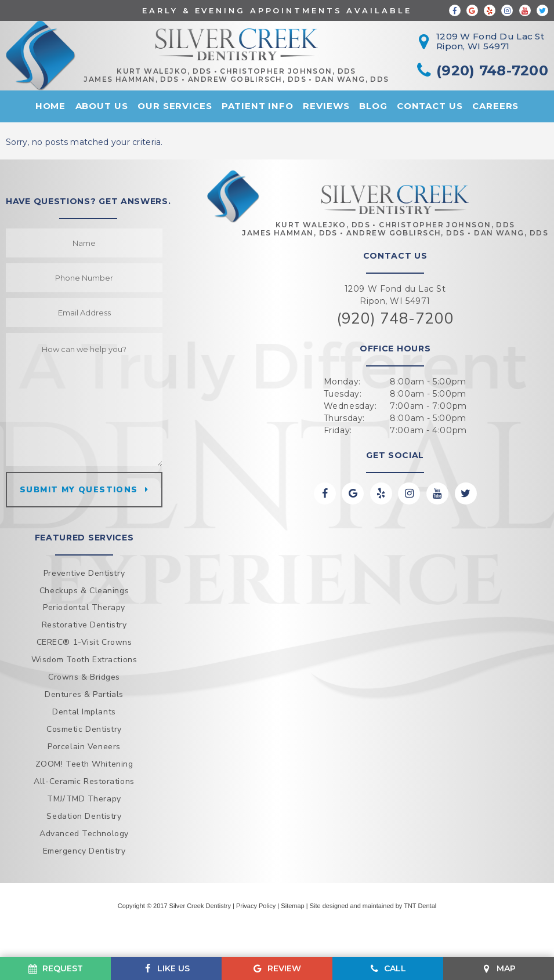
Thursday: (344, 418)
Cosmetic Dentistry (84, 729)
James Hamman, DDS (131, 79)
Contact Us (430, 106)
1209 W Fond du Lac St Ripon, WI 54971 (395, 295)
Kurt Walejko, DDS (164, 71)
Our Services (175, 106)
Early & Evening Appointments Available (277, 10)
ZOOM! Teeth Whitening (84, 764)
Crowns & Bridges (84, 677)
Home (51, 106)
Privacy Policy (256, 906)
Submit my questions (79, 490)
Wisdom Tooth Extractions (84, 660)
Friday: (338, 430)
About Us (102, 106)
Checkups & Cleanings (84, 591)
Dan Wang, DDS (352, 79)
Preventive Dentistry (84, 573)
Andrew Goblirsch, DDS (247, 79)
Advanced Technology (84, 834)
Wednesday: (350, 406)
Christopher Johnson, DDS (288, 71)
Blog (373, 106)
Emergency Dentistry (84, 851)
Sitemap (292, 906)
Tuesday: (343, 394)
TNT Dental (420, 906)
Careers (495, 106)
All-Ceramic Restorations (84, 781)
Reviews (326, 106)
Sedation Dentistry (84, 816)
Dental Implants (84, 712)
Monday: (342, 382)
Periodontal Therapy (84, 607)
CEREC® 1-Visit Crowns (84, 642)
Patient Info (258, 106)
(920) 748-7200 (395, 319)
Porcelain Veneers (84, 747)
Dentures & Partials (84, 694)
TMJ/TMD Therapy (84, 799)
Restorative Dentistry (84, 625)
